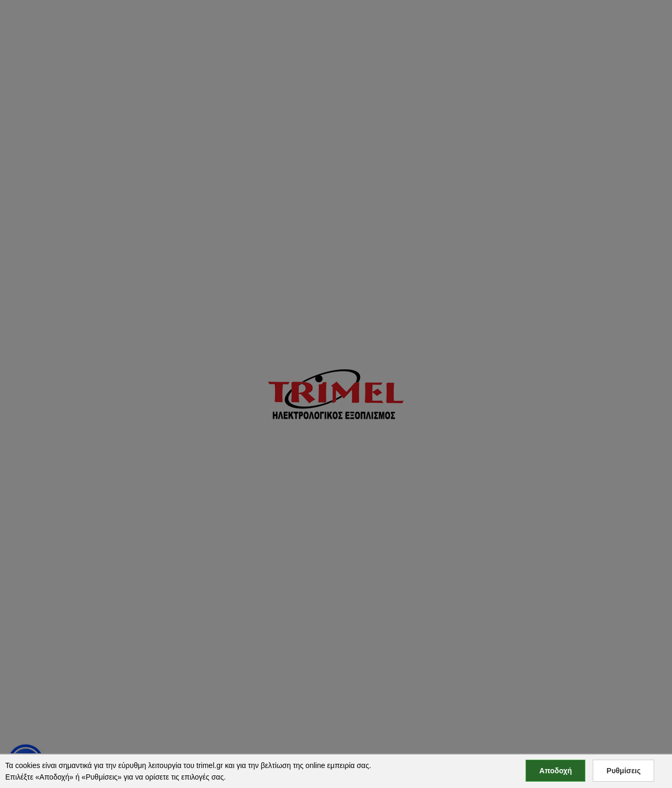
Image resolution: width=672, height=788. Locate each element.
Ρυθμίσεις (623, 771)
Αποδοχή (555, 771)
